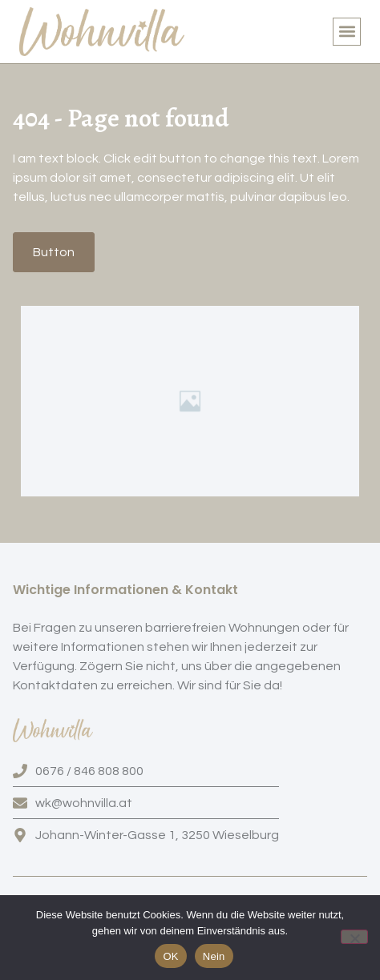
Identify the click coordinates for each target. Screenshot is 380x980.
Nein (214, 956)
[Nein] (354, 937)
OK (170, 956)
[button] (347, 32)
